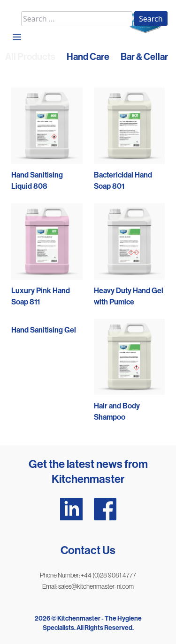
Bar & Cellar (144, 57)
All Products (30, 57)
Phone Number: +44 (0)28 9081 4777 (88, 575)
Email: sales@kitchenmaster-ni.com (88, 586)
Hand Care (88, 57)
